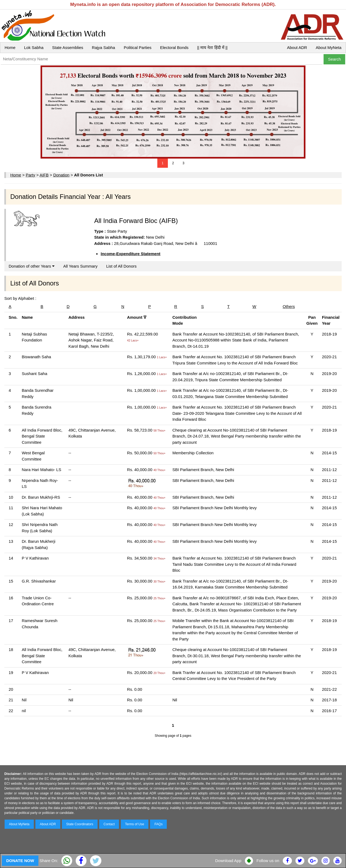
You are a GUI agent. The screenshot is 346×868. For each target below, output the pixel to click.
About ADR (297, 47)
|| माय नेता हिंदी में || (212, 47)
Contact (109, 824)
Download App (228, 861)
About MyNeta (329, 47)
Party (30, 175)
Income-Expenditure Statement (130, 254)
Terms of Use (135, 824)
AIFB (44, 175)
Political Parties (138, 47)
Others (289, 306)
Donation (61, 175)
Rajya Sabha (104, 47)
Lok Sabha (34, 47)
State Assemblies (68, 47)
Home (10, 47)
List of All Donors (122, 266)
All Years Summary (80, 266)
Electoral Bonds (174, 47)
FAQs (158, 824)
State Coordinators (80, 824)
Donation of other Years (32, 266)
